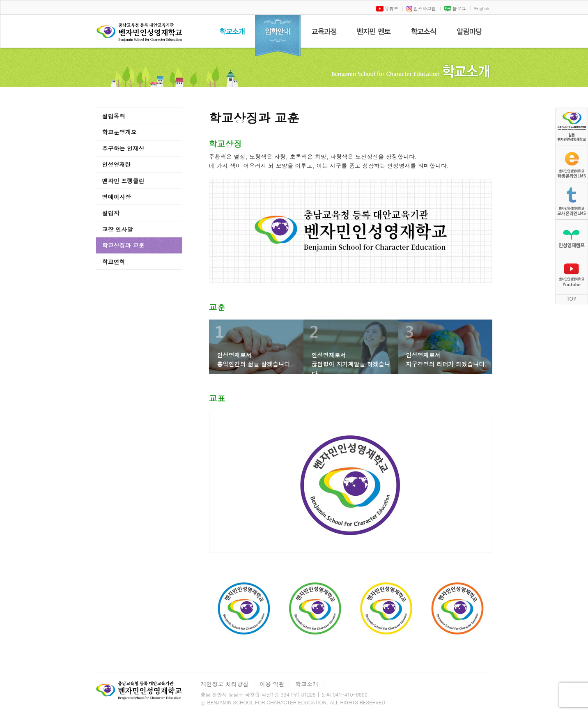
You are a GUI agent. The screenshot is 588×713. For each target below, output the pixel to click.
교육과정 (324, 31)
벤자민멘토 (374, 31)
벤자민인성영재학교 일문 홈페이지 (572, 126)
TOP (572, 299)
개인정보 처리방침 (225, 684)
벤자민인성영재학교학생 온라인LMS (572, 164)
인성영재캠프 (572, 238)
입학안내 (278, 36)
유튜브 (387, 8)
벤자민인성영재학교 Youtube (572, 276)
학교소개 (232, 31)
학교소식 (424, 31)
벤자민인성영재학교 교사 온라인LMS (572, 201)
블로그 (455, 8)
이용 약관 (272, 684)
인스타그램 (421, 8)
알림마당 (470, 31)
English (482, 8)
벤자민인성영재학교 (141, 35)
